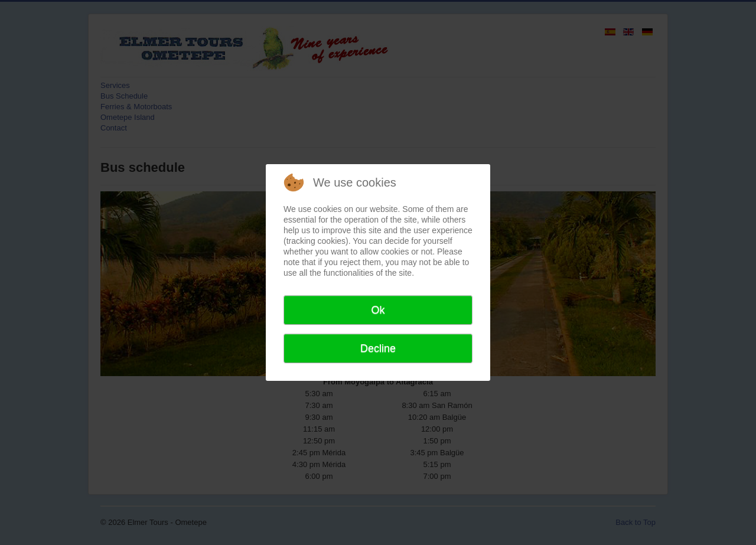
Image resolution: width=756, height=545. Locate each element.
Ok (378, 310)
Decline (378, 348)
